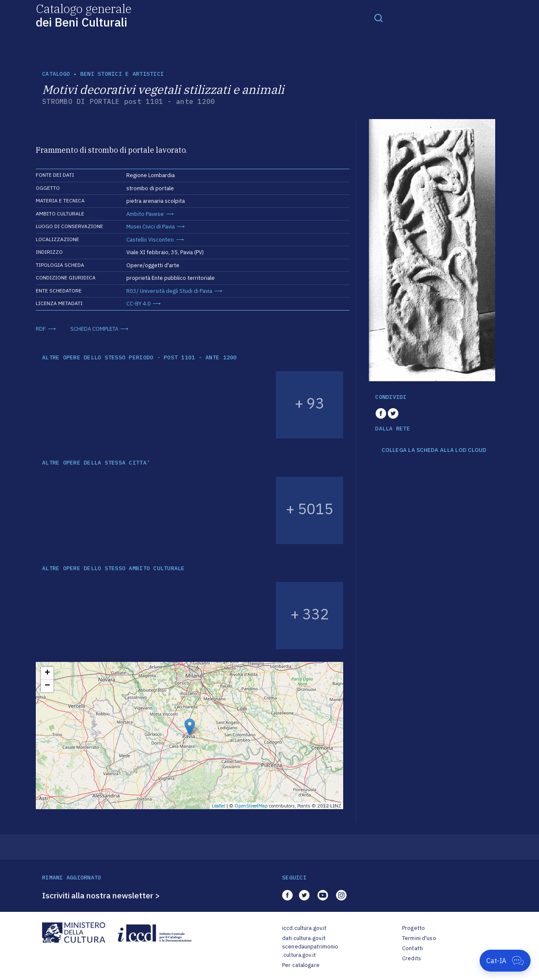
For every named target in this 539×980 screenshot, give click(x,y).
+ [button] (47, 673)
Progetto (414, 928)
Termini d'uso (419, 938)
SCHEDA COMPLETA (94, 329)
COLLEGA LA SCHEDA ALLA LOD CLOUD (434, 450)
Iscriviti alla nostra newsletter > (101, 895)
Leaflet (219, 806)
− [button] (47, 686)
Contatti (412, 948)
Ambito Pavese (145, 214)
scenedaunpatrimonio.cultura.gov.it (310, 951)
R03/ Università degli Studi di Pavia (169, 291)
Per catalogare (301, 965)
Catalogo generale (84, 15)
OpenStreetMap (251, 806)
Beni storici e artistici (122, 74)
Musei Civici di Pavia (151, 227)
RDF (41, 329)
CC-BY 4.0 (139, 304)
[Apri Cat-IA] (505, 961)
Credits (412, 958)
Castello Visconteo (150, 240)
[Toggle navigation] (379, 18)
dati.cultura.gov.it (304, 938)
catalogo (56, 74)
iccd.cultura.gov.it (304, 928)
